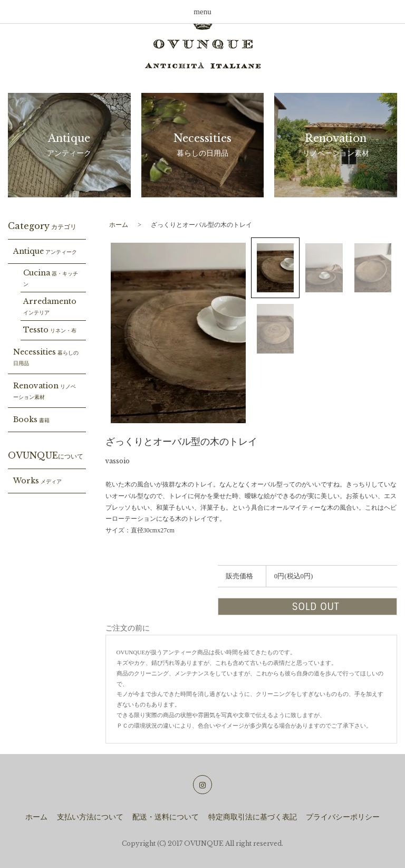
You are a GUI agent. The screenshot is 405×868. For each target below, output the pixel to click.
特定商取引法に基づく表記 (253, 817)
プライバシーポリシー (343, 817)
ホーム (119, 225)
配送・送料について (166, 817)
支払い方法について (90, 817)
